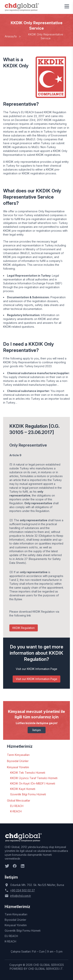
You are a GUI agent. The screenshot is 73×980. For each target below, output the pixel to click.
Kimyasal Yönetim (18, 767)
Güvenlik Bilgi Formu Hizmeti (28, 794)
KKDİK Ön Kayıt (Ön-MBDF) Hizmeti (33, 783)
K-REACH (16, 811)
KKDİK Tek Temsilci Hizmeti (28, 773)
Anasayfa (11, 36)
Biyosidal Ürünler (18, 761)
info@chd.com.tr (21, 896)
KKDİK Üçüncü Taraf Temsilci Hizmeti (34, 778)
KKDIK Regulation (24, 628)
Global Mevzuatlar (19, 800)
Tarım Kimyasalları (18, 755)
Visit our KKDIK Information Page (36, 679)
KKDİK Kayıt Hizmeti (23, 789)
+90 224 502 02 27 (22, 890)
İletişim (37, 730)
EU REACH (17, 806)
